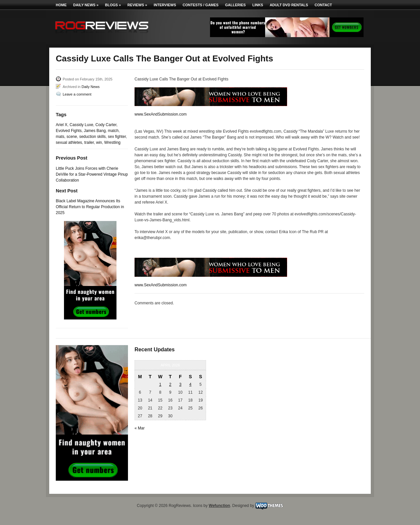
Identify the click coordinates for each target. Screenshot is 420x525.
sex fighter (117, 137)
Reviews (137, 5)
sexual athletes (69, 142)
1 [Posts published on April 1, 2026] (160, 384)
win (99, 142)
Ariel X (62, 125)
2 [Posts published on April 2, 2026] (170, 384)
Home (61, 5)
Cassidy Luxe (81, 125)
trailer (89, 142)
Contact (323, 5)
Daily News (86, 5)
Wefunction (219, 506)
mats (60, 137)
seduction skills (92, 137)
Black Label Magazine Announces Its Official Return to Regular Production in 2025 (90, 207)
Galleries (235, 5)
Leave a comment (77, 94)
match (113, 131)
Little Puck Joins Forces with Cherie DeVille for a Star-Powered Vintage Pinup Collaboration (92, 174)
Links (258, 5)
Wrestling (112, 142)
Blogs (113, 5)
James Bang (95, 131)
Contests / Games (201, 5)
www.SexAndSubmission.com (161, 114)
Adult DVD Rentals (289, 5)
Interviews (165, 5)
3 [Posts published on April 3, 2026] (180, 384)
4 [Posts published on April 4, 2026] (190, 384)
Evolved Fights (69, 131)
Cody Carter (106, 125)
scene (72, 137)
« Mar (140, 428)
